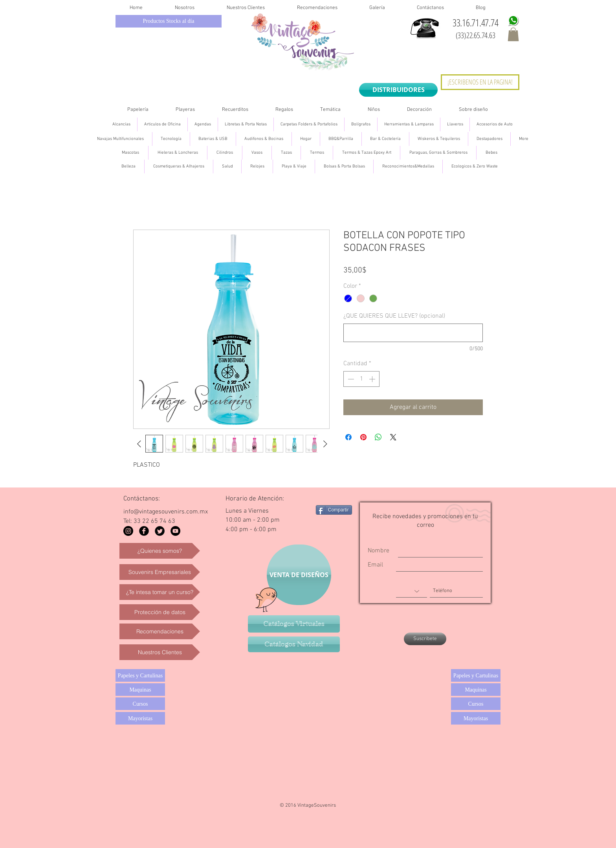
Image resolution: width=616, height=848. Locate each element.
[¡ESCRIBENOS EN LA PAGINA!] (480, 82)
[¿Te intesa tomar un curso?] (160, 592)
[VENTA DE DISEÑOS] (299, 575)
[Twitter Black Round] (160, 531)
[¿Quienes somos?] (160, 551)
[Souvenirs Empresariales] (160, 572)
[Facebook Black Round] (144, 531)
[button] (513, 34)
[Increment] (373, 379)
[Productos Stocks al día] (169, 21)
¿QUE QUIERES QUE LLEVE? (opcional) (394, 316)
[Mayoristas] (140, 718)
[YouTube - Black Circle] (175, 531)
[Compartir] (334, 510)
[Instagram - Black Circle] (128, 531)
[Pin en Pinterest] (363, 437)
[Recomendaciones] (160, 631)
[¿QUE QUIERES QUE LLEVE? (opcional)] (413, 333)
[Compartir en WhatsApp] (378, 437)
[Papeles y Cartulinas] (140, 675)
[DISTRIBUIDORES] (398, 90)
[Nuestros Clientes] (160, 652)
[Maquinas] (140, 690)
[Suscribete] (425, 639)
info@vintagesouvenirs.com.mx (166, 512)
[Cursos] (140, 704)
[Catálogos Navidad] (294, 644)
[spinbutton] (361, 379)
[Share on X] (393, 437)
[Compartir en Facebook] (348, 437)
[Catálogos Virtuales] (294, 624)
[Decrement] (350, 379)
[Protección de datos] (160, 612)
